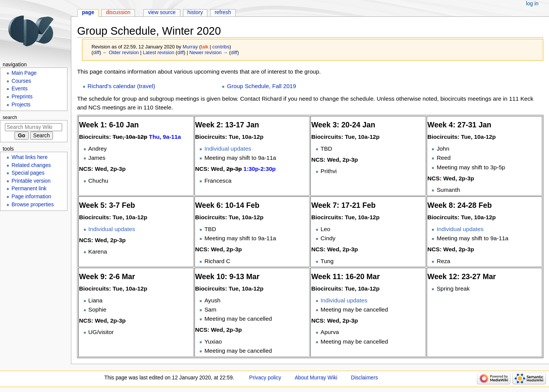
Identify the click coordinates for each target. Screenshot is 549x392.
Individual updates (228, 149)
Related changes (31, 165)
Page (88, 12)
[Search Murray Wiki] (34, 127)
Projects (21, 105)
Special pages (28, 173)
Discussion (118, 12)
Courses (21, 81)
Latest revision (159, 52)
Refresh (223, 12)
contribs (221, 47)
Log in (532, 4)
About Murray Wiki (316, 378)
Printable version (31, 181)
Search (10, 117)
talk (205, 47)
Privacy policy (265, 378)
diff (96, 52)
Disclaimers (365, 378)
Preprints (22, 97)
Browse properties (33, 205)
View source (162, 12)
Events (19, 89)
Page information (31, 197)
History (195, 12)
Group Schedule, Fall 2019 (261, 86)
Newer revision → (209, 52)
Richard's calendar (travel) (121, 86)
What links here (30, 157)
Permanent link (29, 189)
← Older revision (121, 52)
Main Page (24, 73)
